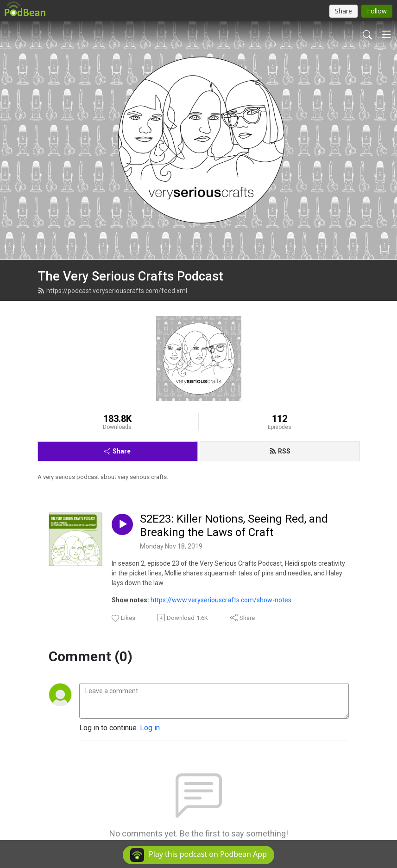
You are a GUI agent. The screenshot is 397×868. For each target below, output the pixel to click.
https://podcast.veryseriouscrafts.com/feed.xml (112, 291)
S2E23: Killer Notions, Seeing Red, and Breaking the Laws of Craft (234, 526)
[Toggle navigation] (386, 34)
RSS (280, 451)
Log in (150, 728)
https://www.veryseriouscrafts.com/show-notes (221, 600)
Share (117, 451)
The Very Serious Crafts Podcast (130, 276)
